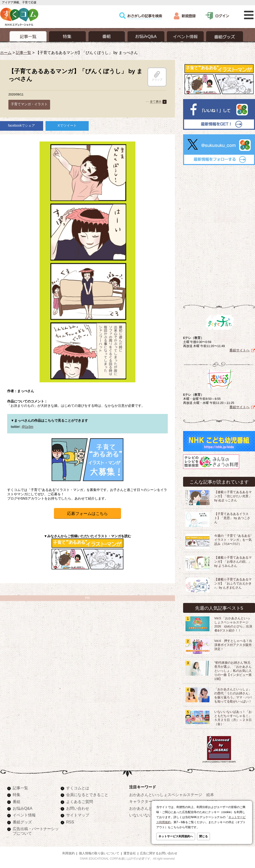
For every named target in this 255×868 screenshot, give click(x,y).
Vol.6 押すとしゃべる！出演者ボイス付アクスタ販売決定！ (233, 645)
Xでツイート (67, 125)
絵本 (210, 795)
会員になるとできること (87, 795)
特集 (17, 795)
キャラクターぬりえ (146, 801)
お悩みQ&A (23, 808)
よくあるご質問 (80, 802)
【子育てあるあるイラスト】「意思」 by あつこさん (232, 518)
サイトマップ (78, 815)
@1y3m (27, 427)
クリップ (157, 76)
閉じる (203, 836)
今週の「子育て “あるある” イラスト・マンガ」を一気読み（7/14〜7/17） (233, 540)
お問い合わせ (78, 808)
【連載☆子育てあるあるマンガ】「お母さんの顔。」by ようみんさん (233, 562)
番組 (17, 802)
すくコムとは (78, 788)
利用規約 (69, 853)
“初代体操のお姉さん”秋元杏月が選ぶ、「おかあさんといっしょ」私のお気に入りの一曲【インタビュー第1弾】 (233, 671)
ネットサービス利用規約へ (176, 836)
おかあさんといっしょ (148, 808)
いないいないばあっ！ (148, 815)
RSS (70, 822)
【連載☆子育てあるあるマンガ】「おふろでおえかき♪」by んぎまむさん (233, 584)
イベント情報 (24, 815)
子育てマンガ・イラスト (29, 104)
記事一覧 (23, 53)
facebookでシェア (22, 125)
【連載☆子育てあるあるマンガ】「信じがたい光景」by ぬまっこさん (233, 496)
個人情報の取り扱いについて (99, 853)
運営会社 (130, 853)
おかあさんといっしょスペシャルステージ (166, 795)
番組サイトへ (239, 350)
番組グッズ (22, 822)
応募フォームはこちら (87, 514)
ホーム (6, 53)
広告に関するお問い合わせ (159, 853)
